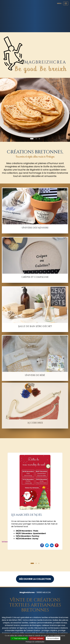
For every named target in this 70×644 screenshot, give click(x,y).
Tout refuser (37, 638)
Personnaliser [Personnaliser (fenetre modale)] (53, 638)
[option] (35, 501)
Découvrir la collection (35, 579)
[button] (3, 110)
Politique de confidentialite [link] (35, 642)
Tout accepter (19, 638)
